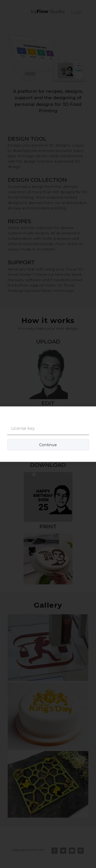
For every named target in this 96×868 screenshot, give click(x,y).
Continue (48, 445)
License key (23, 428)
